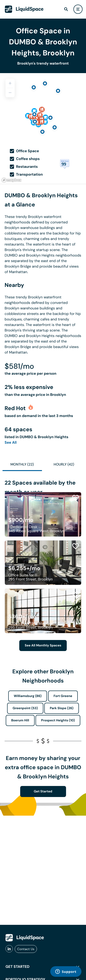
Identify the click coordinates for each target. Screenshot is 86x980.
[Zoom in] (10, 83)
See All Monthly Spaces (43, 646)
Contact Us (26, 949)
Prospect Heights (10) (58, 720)
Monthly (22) (22, 464)
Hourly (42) (64, 464)
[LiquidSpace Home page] (24, 9)
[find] (66, 9)
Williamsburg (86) (28, 696)
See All (11, 442)
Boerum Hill (20, 720)
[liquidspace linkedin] (9, 949)
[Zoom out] (10, 93)
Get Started (43, 791)
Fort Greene (63, 696)
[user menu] (78, 9)
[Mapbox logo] (11, 180)
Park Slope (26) (62, 708)
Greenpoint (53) (25, 708)
